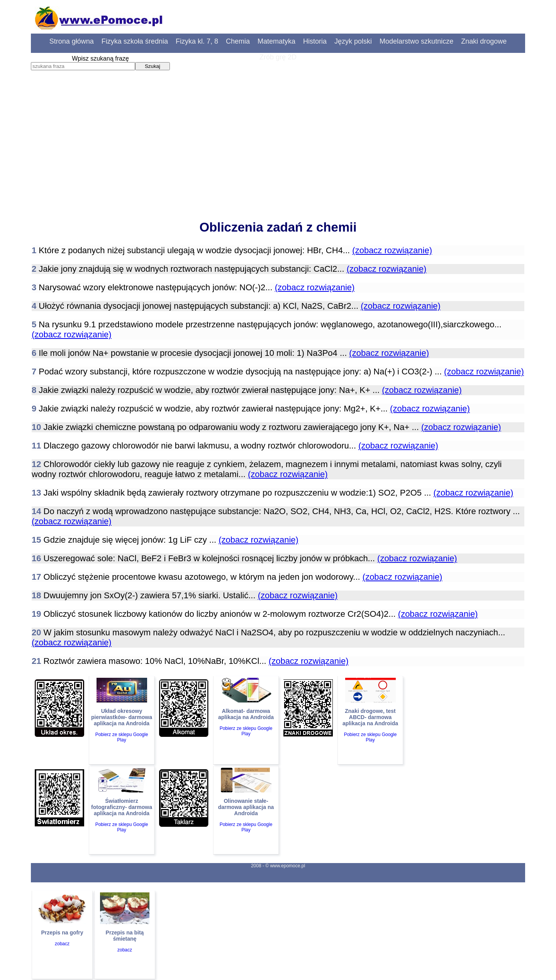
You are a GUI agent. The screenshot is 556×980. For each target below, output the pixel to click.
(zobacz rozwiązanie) (392, 250)
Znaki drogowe (484, 41)
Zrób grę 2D (278, 57)
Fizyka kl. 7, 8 (197, 41)
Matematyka (276, 41)
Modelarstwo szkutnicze (416, 41)
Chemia (238, 41)
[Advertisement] (278, 152)
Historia (315, 41)
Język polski (353, 41)
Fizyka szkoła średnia (135, 41)
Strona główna (72, 41)
